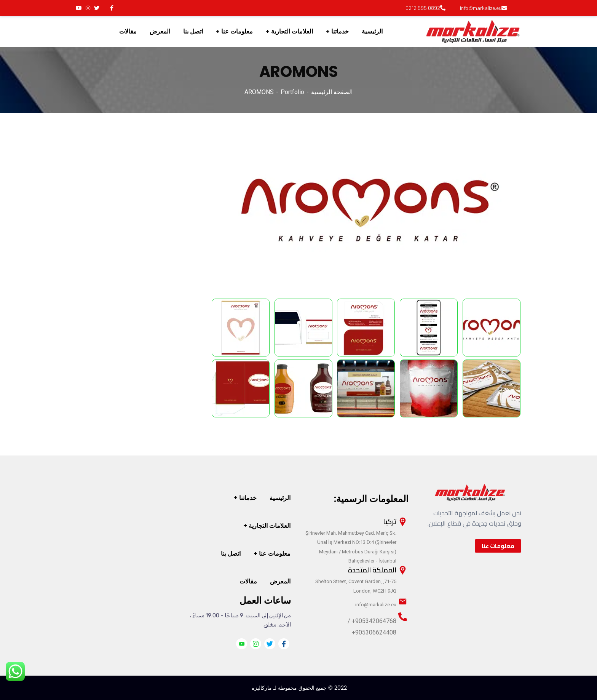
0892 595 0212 (425, 8)
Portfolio (292, 92)
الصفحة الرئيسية (332, 92)
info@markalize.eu (483, 8)
